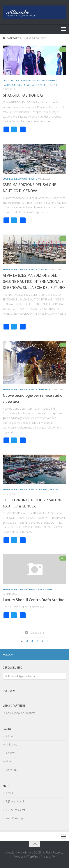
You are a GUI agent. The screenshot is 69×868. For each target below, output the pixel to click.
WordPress (33, 857)
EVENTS (51, 80)
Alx (53, 857)
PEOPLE (53, 85)
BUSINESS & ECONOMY (33, 80)
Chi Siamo (12, 744)
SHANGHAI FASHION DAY (23, 95)
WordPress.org (14, 818)
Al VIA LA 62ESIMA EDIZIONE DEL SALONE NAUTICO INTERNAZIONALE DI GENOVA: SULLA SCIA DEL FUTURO (34, 281)
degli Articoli (15, 801)
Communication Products (20, 713)
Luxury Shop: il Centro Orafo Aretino (34, 600)
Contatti (11, 753)
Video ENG (12, 770)
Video (9, 761)
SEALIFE (43, 269)
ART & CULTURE (11, 80)
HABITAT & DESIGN (12, 85)
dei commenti (16, 810)
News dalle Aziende (36, 85)
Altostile (10, 736)
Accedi (10, 793)
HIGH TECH (45, 389)
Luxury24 (9, 691)
